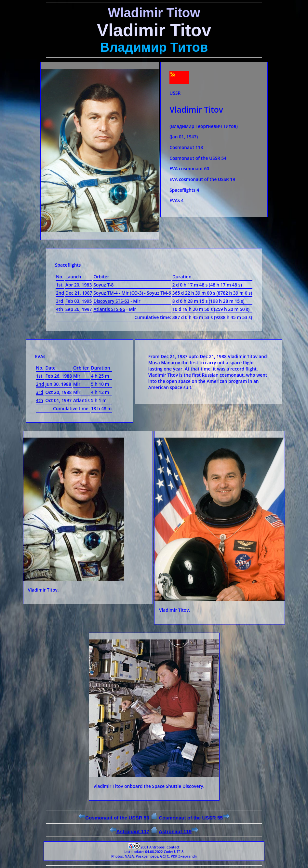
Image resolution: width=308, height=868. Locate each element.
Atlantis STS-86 (109, 309)
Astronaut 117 (129, 831)
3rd (40, 392)
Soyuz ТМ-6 (159, 293)
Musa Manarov (164, 363)
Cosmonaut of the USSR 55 (194, 818)
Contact (173, 847)
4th (40, 400)
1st (39, 376)
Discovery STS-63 (111, 301)
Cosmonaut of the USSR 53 (114, 818)
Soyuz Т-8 (103, 285)
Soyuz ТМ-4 (106, 293)
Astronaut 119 (179, 831)
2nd (40, 384)
